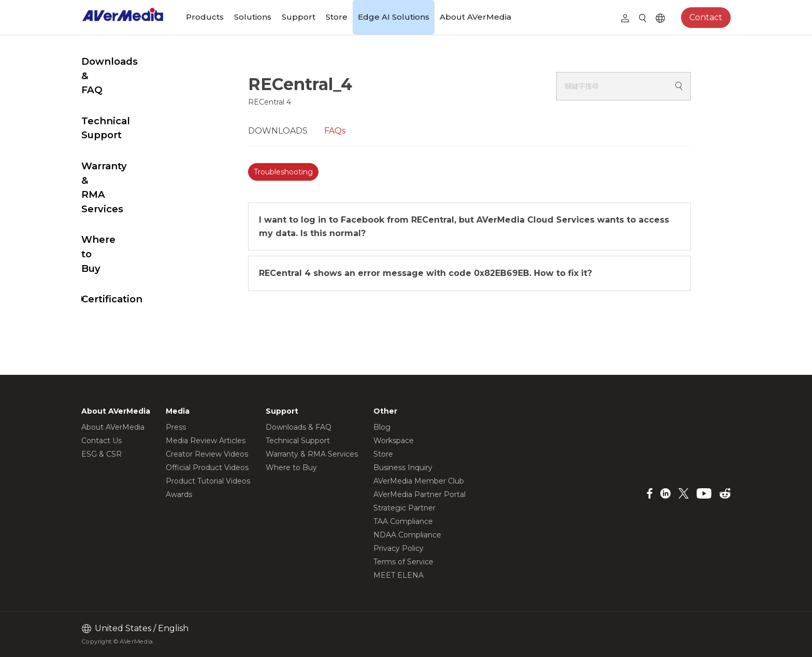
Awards (179, 494)
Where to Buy (116, 190)
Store (337, 17)
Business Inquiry (403, 468)
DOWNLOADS (303, 131)
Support (299, 17)
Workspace (394, 441)
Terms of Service (403, 562)
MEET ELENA (398, 575)
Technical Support (127, 115)
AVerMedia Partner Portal (419, 494)
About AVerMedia (475, 17)
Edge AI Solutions (394, 17)
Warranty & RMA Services (122, 152)
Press (176, 427)
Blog (382, 427)
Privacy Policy (398, 548)
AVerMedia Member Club (419, 481)
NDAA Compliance (407, 535)
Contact (706, 17)
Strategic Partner (404, 508)
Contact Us (102, 441)
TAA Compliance (403, 521)
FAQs (360, 131)
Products (205, 17)
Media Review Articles (206, 441)
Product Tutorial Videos (208, 481)
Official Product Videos (207, 468)
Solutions (253, 17)
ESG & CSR (102, 454)
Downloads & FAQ (126, 84)
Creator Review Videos (207, 454)
